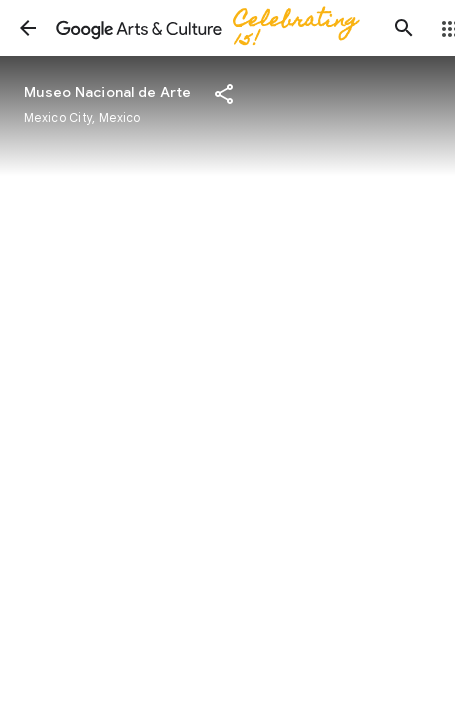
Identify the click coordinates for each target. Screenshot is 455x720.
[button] (28, 28)
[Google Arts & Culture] (216, 28)
